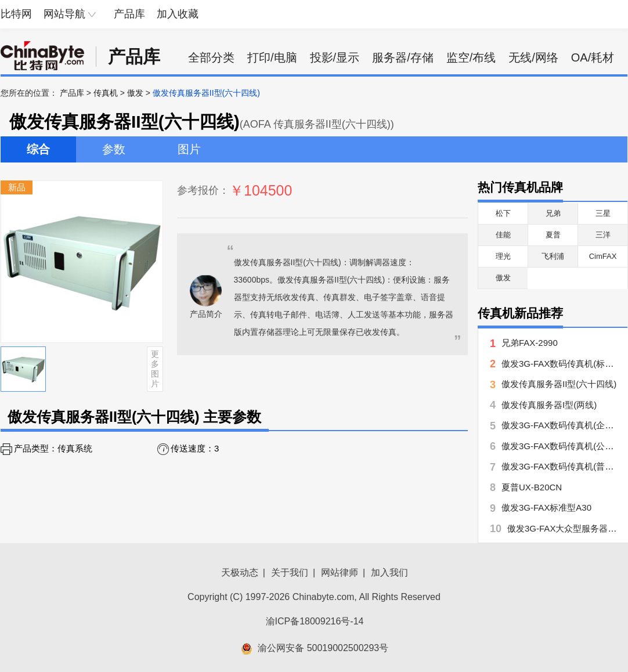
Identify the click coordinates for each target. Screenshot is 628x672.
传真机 (106, 93)
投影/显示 (335, 57)
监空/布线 (471, 57)
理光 (503, 256)
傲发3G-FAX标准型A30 (546, 507)
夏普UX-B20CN (532, 487)
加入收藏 (178, 14)
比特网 (16, 14)
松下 (503, 213)
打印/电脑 (272, 57)
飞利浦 (553, 256)
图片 (189, 149)
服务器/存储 (403, 57)
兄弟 (553, 213)
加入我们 (389, 572)
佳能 (503, 235)
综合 (38, 149)
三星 (603, 213)
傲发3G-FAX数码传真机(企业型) (563, 425)
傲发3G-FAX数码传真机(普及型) (563, 466)
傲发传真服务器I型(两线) (549, 405)
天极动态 (240, 572)
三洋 (603, 235)
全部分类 (211, 57)
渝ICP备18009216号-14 (315, 621)
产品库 (129, 14)
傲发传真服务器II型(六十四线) (559, 384)
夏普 (553, 235)
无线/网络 (533, 57)
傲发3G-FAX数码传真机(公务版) (563, 446)
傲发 (135, 93)
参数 (114, 149)
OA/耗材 (593, 57)
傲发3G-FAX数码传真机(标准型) (563, 364)
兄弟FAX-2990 (530, 343)
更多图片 (155, 368)
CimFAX (603, 256)
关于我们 (290, 572)
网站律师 (340, 572)
